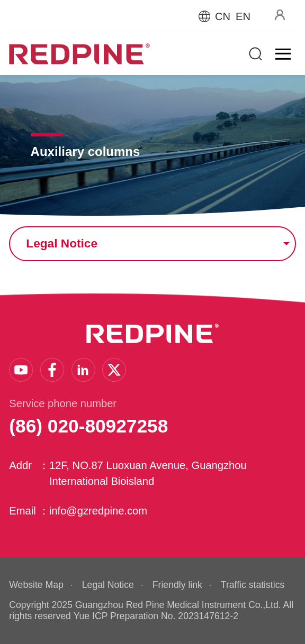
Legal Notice (108, 585)
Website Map (36, 585)
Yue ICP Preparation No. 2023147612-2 (156, 616)
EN (243, 16)
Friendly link (177, 585)
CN (223, 16)
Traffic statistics (253, 585)
